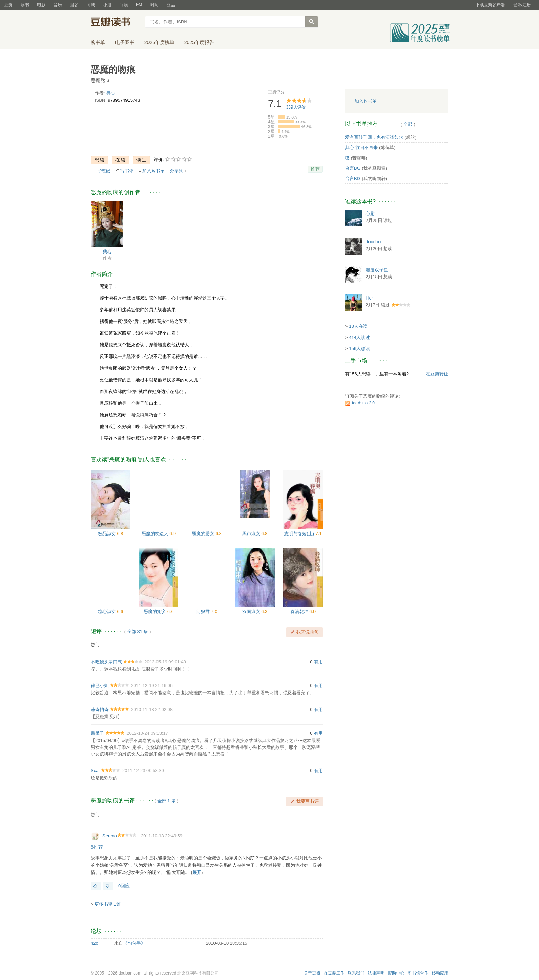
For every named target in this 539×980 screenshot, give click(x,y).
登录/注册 (522, 5)
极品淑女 (108, 534)
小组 (107, 5)
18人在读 (358, 326)
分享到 (177, 171)
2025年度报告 (199, 42)
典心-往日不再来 (361, 148)
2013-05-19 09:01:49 (165, 662)
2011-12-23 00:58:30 (143, 771)
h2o (95, 943)
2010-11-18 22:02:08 (152, 709)
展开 (197, 872)
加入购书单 (153, 171)
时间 (154, 5)
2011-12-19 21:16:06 (152, 685)
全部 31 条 (138, 632)
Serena (110, 836)
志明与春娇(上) (300, 534)
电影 (41, 5)
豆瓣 (8, 5)
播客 (74, 5)
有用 (318, 662)
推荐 (315, 169)
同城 (91, 5)
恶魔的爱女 (204, 534)
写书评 (127, 171)
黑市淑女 (252, 534)
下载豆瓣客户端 (490, 5)
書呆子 (97, 733)
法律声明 (376, 973)
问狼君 (204, 612)
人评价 (296, 107)
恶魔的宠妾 (156, 612)
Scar (95, 771)
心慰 (370, 213)
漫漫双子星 (377, 270)
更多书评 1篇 (108, 904)
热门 (95, 645)
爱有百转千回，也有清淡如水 (374, 137)
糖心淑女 (108, 612)
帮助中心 (396, 973)
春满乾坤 (300, 612)
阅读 (124, 5)
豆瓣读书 (116, 23)
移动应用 (440, 973)
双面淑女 (252, 612)
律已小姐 (100, 685)
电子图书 (125, 42)
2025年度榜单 (159, 42)
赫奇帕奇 (100, 709)
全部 (408, 124)
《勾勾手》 (134, 943)
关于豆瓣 (312, 973)
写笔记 (103, 171)
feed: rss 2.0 (363, 403)
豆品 (171, 5)
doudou (373, 242)
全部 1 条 (167, 801)
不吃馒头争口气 (106, 662)
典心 (111, 93)
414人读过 (359, 337)
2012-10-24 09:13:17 (147, 733)
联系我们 (356, 973)
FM (139, 5)
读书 (25, 5)
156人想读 (359, 348)
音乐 (58, 5)
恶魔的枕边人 (156, 534)
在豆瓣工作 (334, 973)
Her (369, 298)
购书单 (98, 42)
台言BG (353, 168)
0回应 (124, 886)
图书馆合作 (418, 973)
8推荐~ (98, 847)
